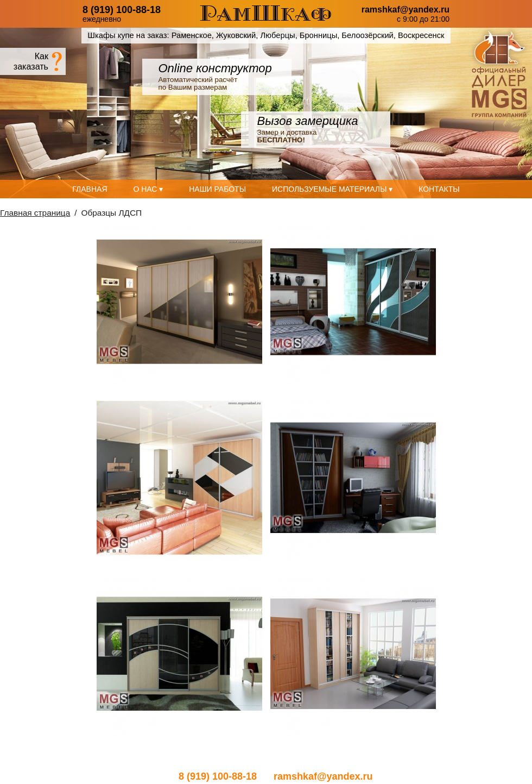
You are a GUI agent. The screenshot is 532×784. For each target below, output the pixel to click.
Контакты (439, 189)
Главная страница (35, 213)
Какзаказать (31, 61)
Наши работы (217, 189)
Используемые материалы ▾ (332, 189)
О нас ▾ (148, 189)
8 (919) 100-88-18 (122, 10)
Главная (90, 189)
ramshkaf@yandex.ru (406, 10)
